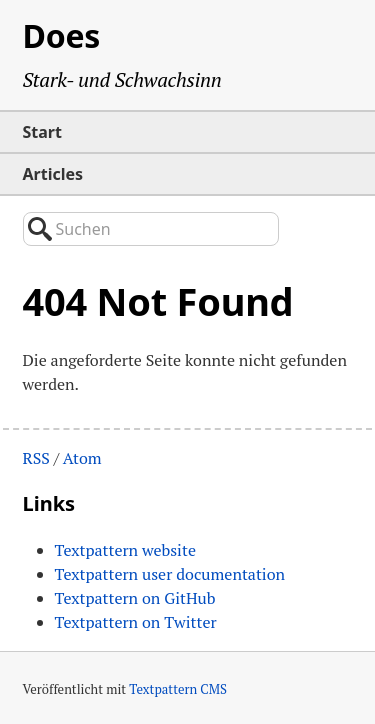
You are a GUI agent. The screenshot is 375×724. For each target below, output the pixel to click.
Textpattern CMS (178, 689)
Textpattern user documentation (170, 574)
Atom (82, 458)
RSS (36, 458)
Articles (53, 174)
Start (42, 132)
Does (62, 35)
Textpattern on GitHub (135, 598)
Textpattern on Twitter (136, 622)
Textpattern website (125, 550)
